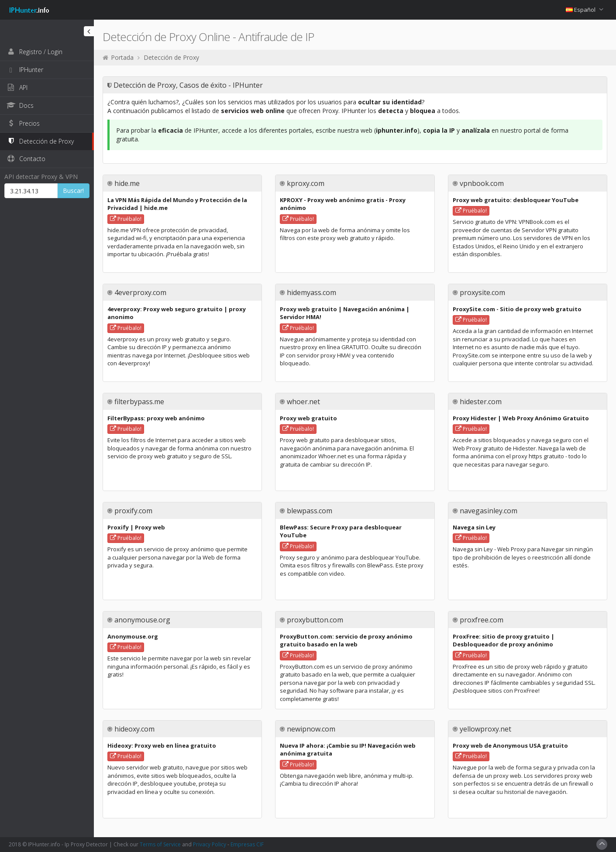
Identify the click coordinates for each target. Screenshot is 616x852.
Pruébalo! (126, 219)
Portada (122, 57)
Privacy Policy (210, 844)
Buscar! (73, 191)
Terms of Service (160, 844)
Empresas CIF (247, 844)
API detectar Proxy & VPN (41, 177)
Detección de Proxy (171, 57)
